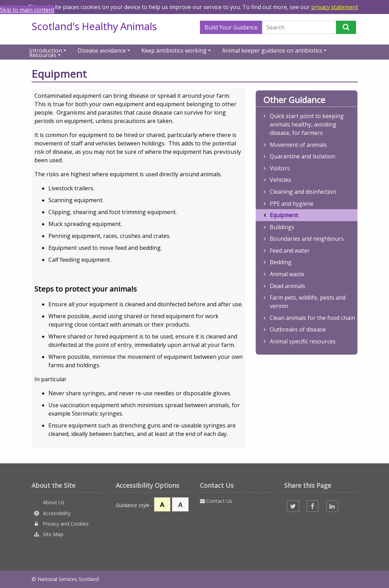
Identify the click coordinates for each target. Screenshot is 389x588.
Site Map (48, 534)
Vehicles (280, 180)
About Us (53, 502)
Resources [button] (43, 54)
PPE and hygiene (292, 204)
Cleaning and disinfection (303, 192)
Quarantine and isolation (303, 156)
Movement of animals (298, 145)
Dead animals (287, 286)
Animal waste (287, 274)
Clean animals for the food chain (312, 318)
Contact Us (216, 501)
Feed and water (290, 251)
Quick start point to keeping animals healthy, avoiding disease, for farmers (307, 124)
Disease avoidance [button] (102, 50)
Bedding (281, 262)
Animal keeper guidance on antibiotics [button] (272, 50)
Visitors (280, 168)
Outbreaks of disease (298, 329)
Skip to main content (27, 10)
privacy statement (335, 7)
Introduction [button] (46, 50)
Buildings (282, 227)
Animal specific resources (303, 341)
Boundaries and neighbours (307, 239)
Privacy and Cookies (60, 524)
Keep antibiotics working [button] (174, 50)
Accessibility (51, 513)
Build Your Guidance (231, 27)
